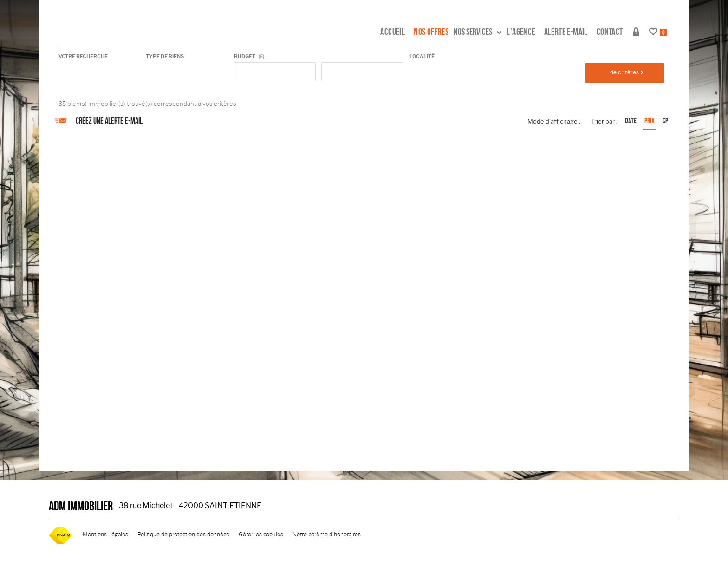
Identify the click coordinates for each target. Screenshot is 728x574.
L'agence (521, 32)
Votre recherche (83, 56)
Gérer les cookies (261, 535)
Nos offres (431, 32)
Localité (422, 56)
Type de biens (165, 56)
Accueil (393, 32)
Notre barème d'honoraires (327, 535)
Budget (245, 56)
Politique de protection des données (183, 535)
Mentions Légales (105, 535)
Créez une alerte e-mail (101, 121)
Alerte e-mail (566, 32)
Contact (610, 32)
